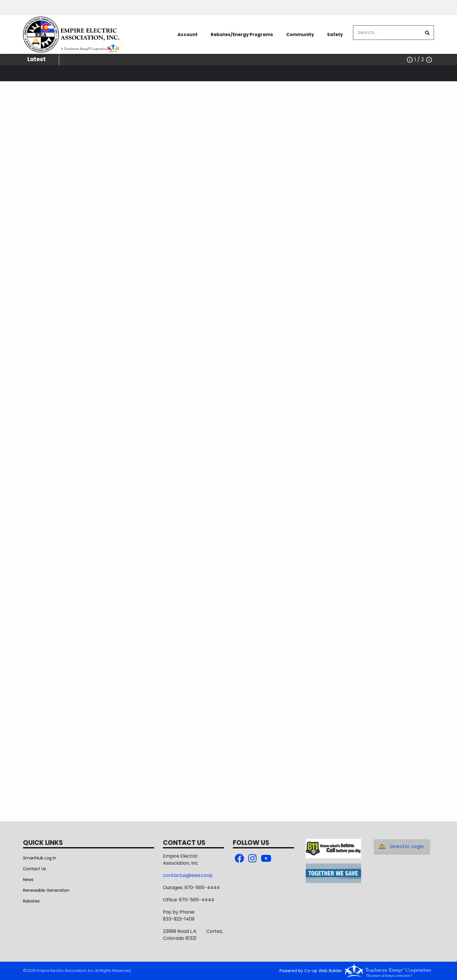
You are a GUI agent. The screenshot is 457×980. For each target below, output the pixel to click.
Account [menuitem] (188, 35)
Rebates (31, 901)
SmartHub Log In (40, 858)
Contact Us (35, 869)
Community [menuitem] (300, 35)
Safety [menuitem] (335, 35)
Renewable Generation (46, 890)
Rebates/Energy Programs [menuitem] (242, 35)
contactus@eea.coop (188, 875)
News (28, 880)
